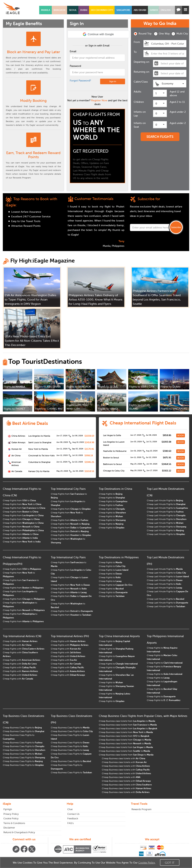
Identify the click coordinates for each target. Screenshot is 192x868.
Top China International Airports (119, 636)
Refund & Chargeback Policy (19, 832)
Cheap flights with (20, 641)
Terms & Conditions (14, 823)
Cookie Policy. (147, 863)
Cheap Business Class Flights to (22, 727)
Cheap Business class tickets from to (127, 721)
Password (75, 66)
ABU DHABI (140, 10)
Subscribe (176, 227)
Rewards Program (141, 809)
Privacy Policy (11, 814)
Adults (137, 92)
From (137, 42)
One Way (161, 34)
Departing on (141, 62)
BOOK (181, 435)
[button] (167, 10)
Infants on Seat (140, 125)
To (135, 52)
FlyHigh (8, 809)
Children (139, 102)
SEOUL (73, 10)
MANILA (46, 10)
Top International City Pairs (68, 489)
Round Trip (141, 34)
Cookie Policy (11, 818)
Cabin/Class (141, 82)
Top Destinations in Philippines (119, 557)
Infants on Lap (140, 114)
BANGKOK (60, 10)
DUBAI (84, 10)
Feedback (73, 818)
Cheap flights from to (19, 500)
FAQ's (70, 823)
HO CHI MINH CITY (102, 10)
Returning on (141, 72)
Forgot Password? (80, 81)
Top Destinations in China (115, 489)
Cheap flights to (111, 494)
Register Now (99, 100)
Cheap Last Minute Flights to (165, 500)
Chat (70, 809)
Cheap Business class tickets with (123, 758)
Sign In (113, 81)
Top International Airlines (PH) (70, 636)
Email (73, 51)
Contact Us (73, 814)
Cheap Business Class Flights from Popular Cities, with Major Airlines (143, 716)
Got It (170, 863)
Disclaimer (9, 828)
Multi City (179, 34)
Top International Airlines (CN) (22, 636)
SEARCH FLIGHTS (160, 137)
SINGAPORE (123, 10)
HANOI (154, 10)
